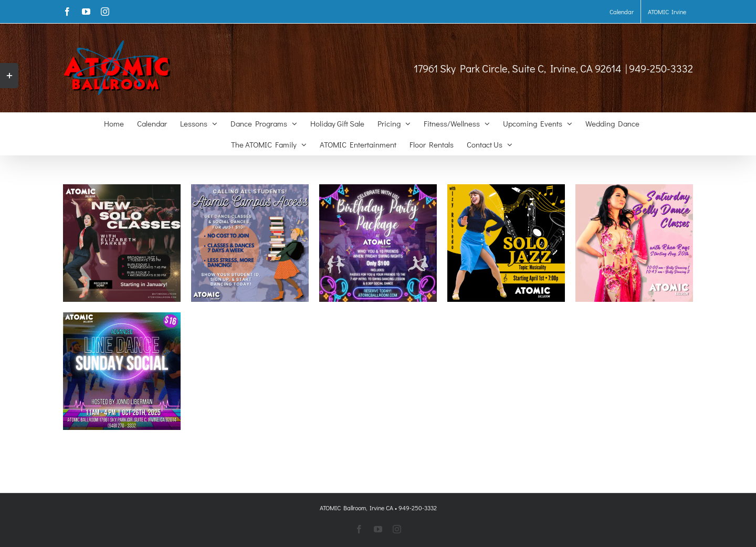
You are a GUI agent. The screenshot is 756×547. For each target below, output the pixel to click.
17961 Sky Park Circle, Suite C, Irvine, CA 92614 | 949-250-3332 (553, 68)
